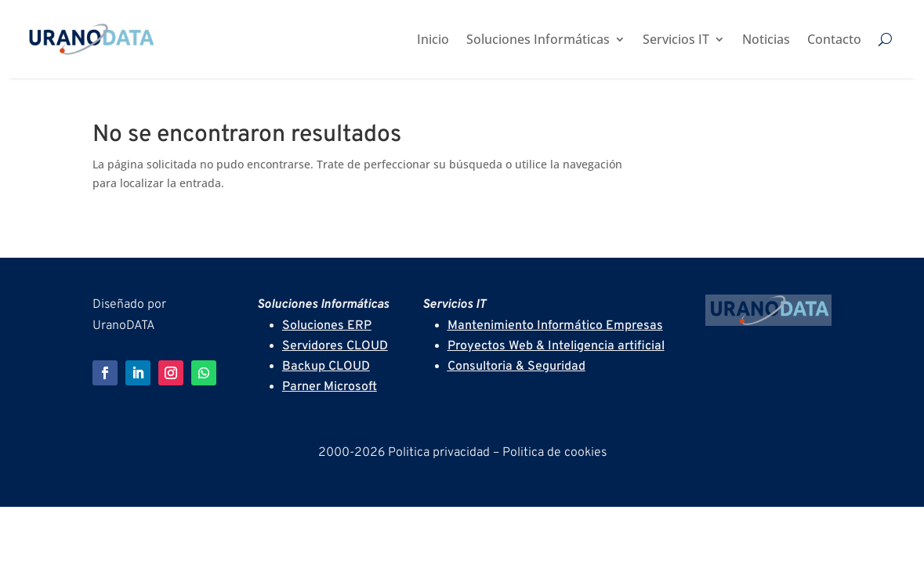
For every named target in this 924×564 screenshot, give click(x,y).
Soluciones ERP (327, 326)
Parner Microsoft (330, 387)
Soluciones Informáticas (538, 39)
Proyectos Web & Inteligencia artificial (556, 346)
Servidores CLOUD (335, 346)
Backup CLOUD (326, 367)
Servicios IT (676, 39)
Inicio (433, 39)
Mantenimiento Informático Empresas (555, 326)
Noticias (766, 39)
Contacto (834, 39)
